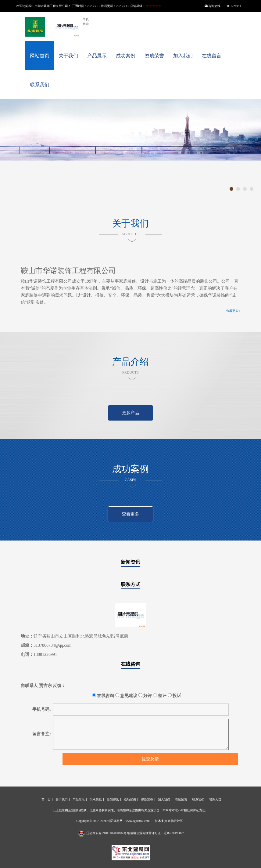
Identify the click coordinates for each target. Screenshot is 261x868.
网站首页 (40, 56)
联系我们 (40, 85)
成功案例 (126, 56)
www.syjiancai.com (138, 821)
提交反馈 (150, 759)
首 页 (46, 799)
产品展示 (97, 56)
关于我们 (68, 56)
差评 (160, 696)
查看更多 (130, 514)
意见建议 (126, 696)
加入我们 (183, 56)
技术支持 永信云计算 (169, 821)
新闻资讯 (130, 562)
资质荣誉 (154, 56)
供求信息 (96, 799)
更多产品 (130, 413)
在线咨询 (130, 664)
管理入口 (215, 799)
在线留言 (212, 56)
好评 (145, 696)
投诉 (175, 696)
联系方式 (130, 584)
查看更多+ (233, 311)
